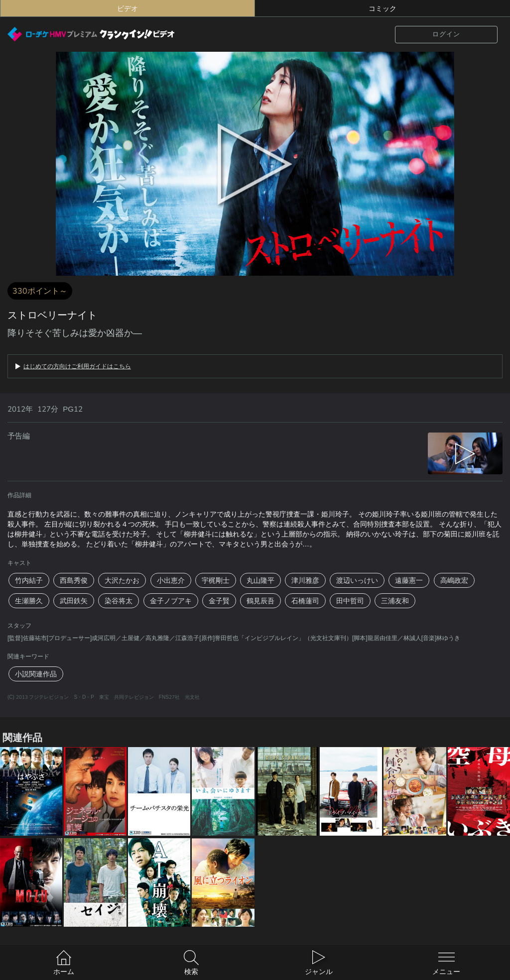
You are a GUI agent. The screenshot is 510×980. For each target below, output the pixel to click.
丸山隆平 (260, 580)
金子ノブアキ (171, 601)
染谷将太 (119, 601)
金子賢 (219, 601)
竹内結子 (29, 580)
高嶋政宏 (454, 580)
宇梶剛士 (216, 580)
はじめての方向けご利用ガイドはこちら (77, 366)
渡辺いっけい (357, 580)
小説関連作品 (36, 674)
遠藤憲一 (409, 580)
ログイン (446, 34)
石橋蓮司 (305, 601)
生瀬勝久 (29, 601)
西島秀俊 (74, 580)
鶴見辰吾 (260, 601)
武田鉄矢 (74, 601)
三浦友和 (395, 601)
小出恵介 (171, 580)
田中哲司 (350, 601)
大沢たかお (122, 580)
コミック (382, 8)
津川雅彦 (305, 580)
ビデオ (127, 8)
